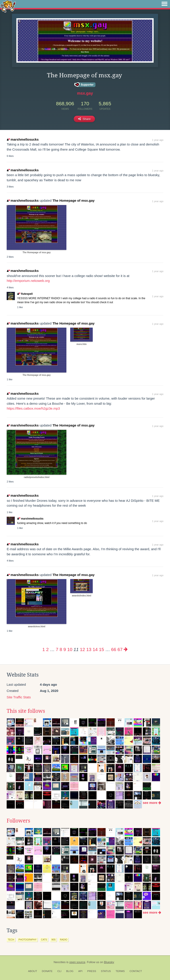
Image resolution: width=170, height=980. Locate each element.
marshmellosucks (23, 139)
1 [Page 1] (43, 649)
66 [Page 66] (114, 649)
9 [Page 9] (65, 649)
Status (106, 971)
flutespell (25, 294)
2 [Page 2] (47, 649)
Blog (70, 971)
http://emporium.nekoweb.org (28, 281)
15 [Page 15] (101, 649)
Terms (120, 971)
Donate (47, 971)
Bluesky (109, 962)
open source (77, 962)
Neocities (60, 962)
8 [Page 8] (61, 649)
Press (92, 971)
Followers (18, 821)
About (33, 971)
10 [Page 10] (70, 649)
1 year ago (158, 140)
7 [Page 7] (57, 649)
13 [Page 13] (89, 649)
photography (28, 940)
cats (44, 940)
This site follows (26, 711)
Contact (136, 971)
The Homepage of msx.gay (73, 200)
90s (53, 940)
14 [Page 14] (95, 649)
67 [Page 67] (120, 649)
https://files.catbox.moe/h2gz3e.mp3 (33, 408)
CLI (59, 971)
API (80, 971)
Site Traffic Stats (19, 697)
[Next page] (126, 649)
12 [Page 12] (82, 649)
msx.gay (85, 93)
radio (64, 940)
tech (11, 940)
